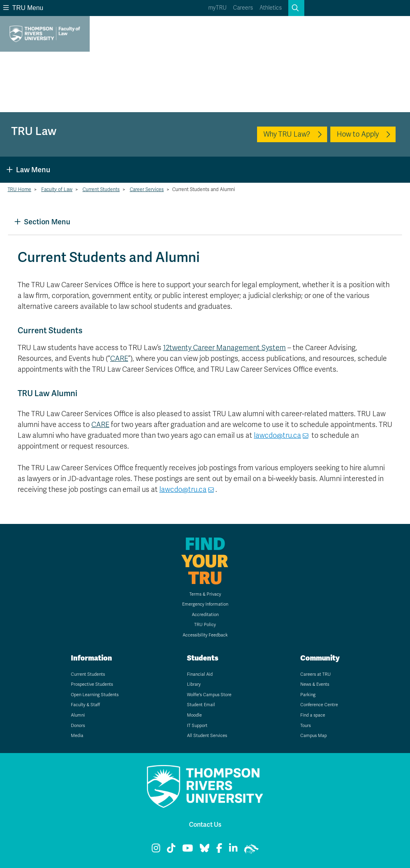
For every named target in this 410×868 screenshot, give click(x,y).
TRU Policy (205, 625)
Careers (243, 8)
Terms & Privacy (205, 594)
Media (77, 736)
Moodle (194, 715)
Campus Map (314, 736)
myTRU (217, 8)
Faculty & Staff (85, 705)
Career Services (147, 189)
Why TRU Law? (287, 134)
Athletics (271, 8)
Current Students (101, 189)
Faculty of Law (57, 189)
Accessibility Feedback (205, 635)
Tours (305, 726)
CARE (119, 358)
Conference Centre (319, 705)
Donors (78, 726)
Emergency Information (205, 604)
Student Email (201, 705)
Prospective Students (92, 684)
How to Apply (358, 134)
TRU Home (19, 189)
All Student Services (207, 736)
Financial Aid (200, 674)
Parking (308, 695)
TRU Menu (23, 8)
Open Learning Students (95, 695)
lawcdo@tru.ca (277, 435)
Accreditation (205, 615)
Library (194, 684)
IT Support (197, 726)
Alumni (78, 715)
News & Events (315, 684)
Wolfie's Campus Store (209, 695)
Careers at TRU (316, 674)
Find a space (313, 715)
